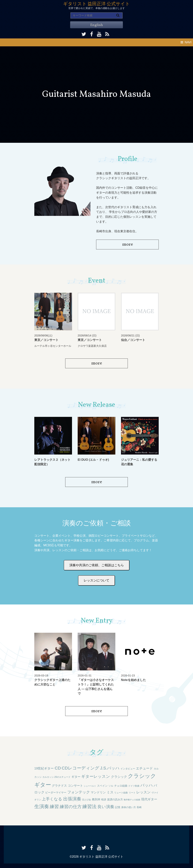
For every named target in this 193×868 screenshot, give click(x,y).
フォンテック (79, 792)
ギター (76, 777)
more (128, 245)
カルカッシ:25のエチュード (56, 777)
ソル (111, 786)
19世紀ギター (44, 768)
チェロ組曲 (121, 786)
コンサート (75, 786)
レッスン (143, 792)
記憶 (118, 807)
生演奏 (42, 806)
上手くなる (52, 799)
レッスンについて (96, 580)
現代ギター (149, 799)
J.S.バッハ (110, 768)
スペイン (102, 786)
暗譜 (104, 800)
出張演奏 (72, 799)
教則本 (96, 799)
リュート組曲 (121, 793)
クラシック (119, 777)
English (96, 25)
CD (58, 768)
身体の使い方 (129, 807)
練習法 (89, 806)
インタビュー (128, 769)
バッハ (147, 785)
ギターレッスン (96, 776)
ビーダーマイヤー (56, 792)
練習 (54, 807)
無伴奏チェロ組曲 (132, 800)
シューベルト (90, 786)
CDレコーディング (80, 768)
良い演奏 (106, 807)
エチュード (144, 768)
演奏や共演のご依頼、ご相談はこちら (97, 565)
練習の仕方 (71, 807)
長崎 (139, 807)
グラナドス (59, 786)
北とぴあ (87, 800)
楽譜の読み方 (115, 799)
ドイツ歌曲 (134, 786)
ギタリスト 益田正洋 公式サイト (96, 4)
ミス (110, 792)
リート (132, 793)
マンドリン (98, 792)
